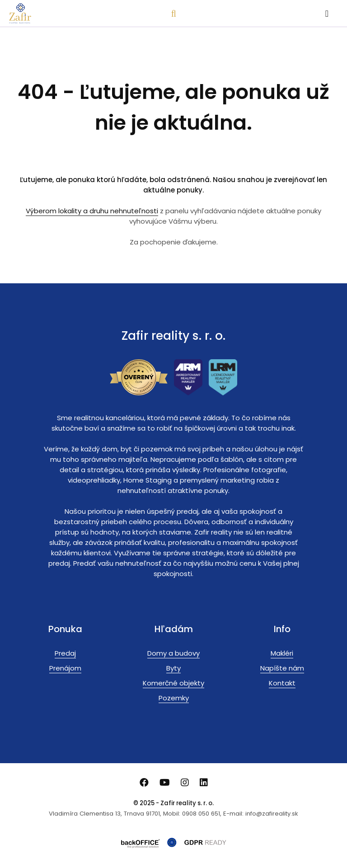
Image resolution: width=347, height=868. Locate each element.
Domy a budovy (173, 653)
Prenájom (65, 668)
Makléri (282, 653)
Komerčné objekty (173, 683)
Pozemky (174, 698)
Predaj (65, 653)
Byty (173, 668)
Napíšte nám (282, 668)
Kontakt (282, 683)
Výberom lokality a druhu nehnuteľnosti (92, 211)
